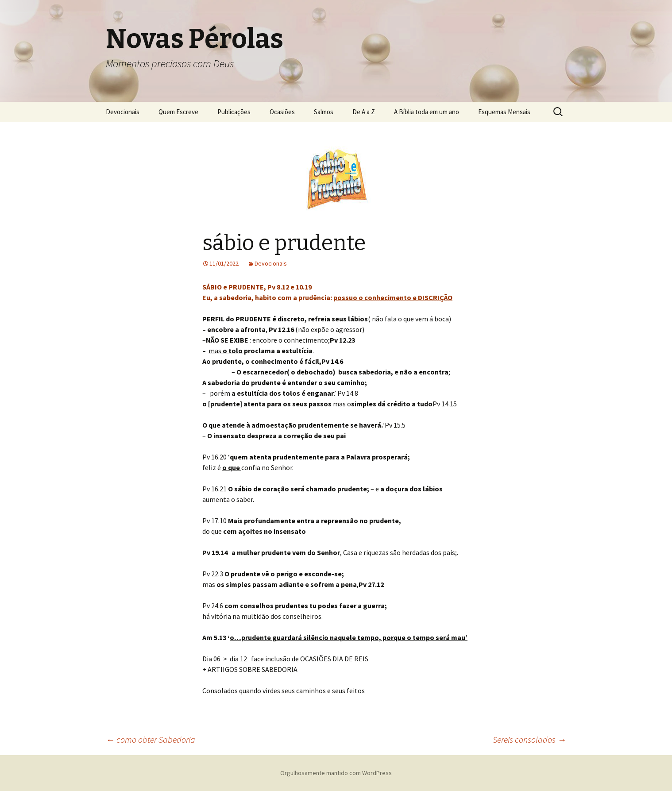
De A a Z (364, 112)
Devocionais (123, 112)
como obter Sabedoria (151, 739)
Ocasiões (282, 112)
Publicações (234, 112)
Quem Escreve (178, 112)
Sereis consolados (529, 739)
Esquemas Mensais (504, 112)
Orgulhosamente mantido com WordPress (336, 773)
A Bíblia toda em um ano (427, 112)
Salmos (324, 112)
